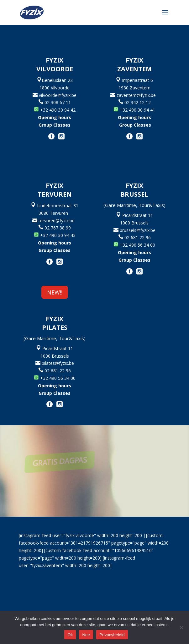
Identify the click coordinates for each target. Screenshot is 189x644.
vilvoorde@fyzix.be (57, 95)
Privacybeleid (112, 635)
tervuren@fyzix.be (58, 221)
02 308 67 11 (55, 102)
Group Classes (55, 125)
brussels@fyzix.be (137, 230)
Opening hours (55, 117)
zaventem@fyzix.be (137, 95)
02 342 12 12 (138, 102)
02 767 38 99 (58, 228)
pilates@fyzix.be (58, 363)
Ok (70, 635)
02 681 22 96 (138, 237)
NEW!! (55, 292)
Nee (86, 635)
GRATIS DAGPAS (72, 461)
